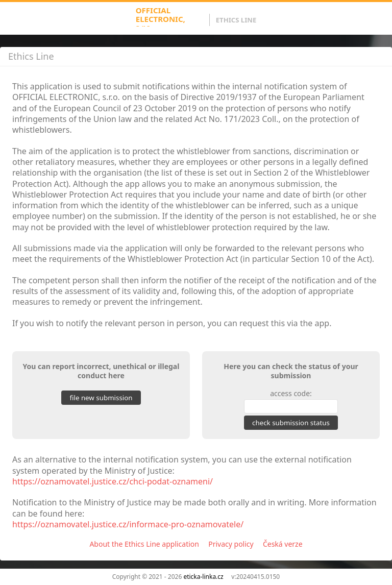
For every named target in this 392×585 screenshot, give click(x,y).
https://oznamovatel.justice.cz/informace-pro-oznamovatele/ (128, 524)
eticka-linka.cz (203, 577)
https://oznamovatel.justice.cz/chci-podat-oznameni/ (113, 481)
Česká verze (283, 544)
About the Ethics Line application (144, 544)
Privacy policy (231, 544)
